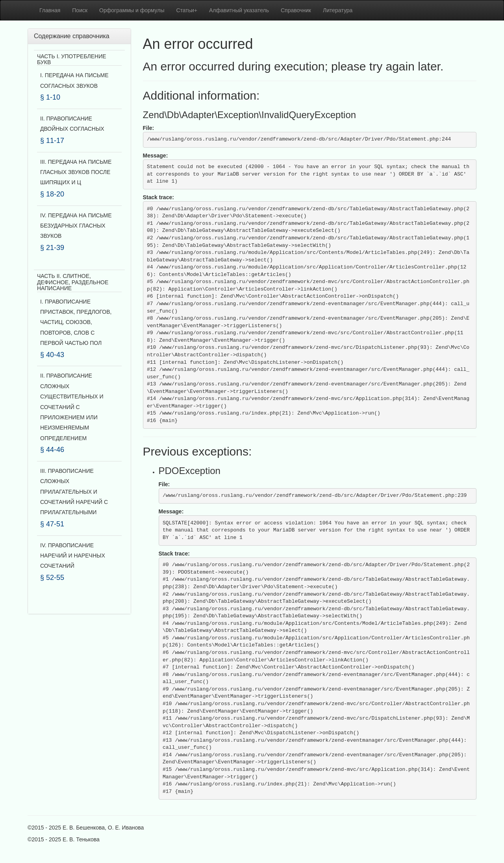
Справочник (296, 10)
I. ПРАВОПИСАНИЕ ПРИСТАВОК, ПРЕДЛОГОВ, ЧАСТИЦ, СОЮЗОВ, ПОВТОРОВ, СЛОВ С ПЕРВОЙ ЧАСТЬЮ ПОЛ (76, 322)
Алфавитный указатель (239, 10)
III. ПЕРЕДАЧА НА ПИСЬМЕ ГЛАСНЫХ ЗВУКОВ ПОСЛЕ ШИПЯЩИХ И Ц (76, 172)
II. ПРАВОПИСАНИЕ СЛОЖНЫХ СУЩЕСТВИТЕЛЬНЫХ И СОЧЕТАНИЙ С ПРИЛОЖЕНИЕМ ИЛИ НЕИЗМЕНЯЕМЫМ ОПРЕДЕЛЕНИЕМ (72, 407)
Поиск (80, 10)
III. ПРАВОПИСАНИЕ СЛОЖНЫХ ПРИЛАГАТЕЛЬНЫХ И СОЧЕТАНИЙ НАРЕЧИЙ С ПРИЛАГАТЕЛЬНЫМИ (74, 492)
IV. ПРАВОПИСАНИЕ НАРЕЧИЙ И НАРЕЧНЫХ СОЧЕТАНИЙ (73, 556)
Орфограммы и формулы (132, 10)
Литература (338, 10)
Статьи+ (187, 10)
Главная (50, 10)
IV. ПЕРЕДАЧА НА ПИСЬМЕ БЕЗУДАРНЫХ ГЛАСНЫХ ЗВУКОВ (76, 226)
